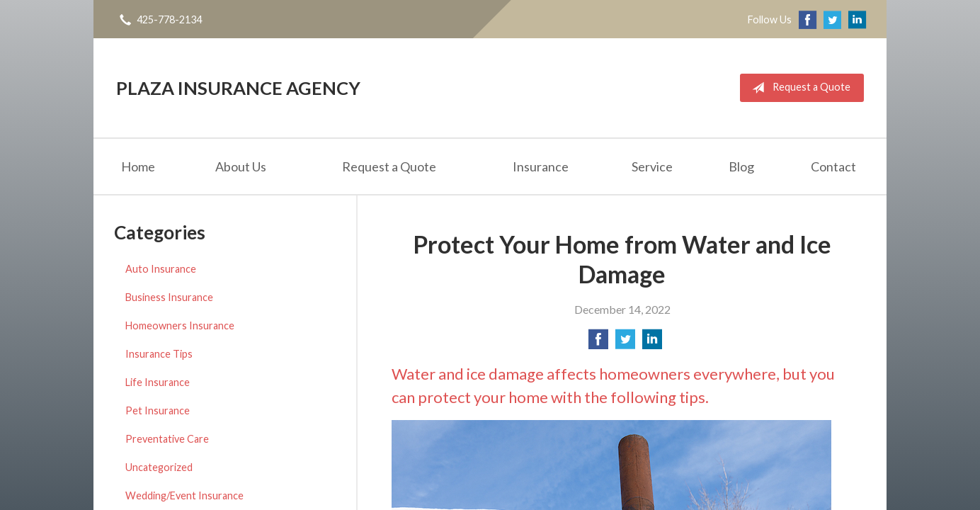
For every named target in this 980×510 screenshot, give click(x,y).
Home (138, 166)
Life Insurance (158, 382)
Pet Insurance (158, 410)
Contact (833, 166)
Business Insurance (169, 297)
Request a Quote (798, 88)
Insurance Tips (159, 354)
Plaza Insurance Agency (238, 88)
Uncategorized (159, 467)
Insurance (541, 166)
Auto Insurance (161, 269)
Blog (741, 166)
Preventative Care (167, 439)
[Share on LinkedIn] (652, 343)
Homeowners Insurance (180, 325)
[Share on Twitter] (625, 343)
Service (652, 166)
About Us (241, 166)
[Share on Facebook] (598, 343)
